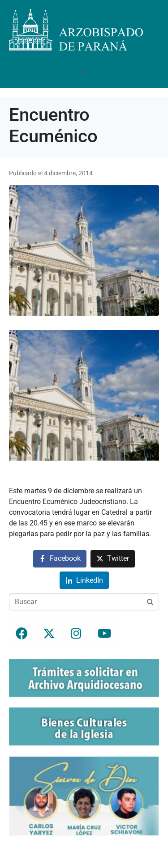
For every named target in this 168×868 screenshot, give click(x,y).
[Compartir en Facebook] (60, 559)
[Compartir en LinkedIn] (84, 580)
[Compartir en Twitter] (113, 559)
